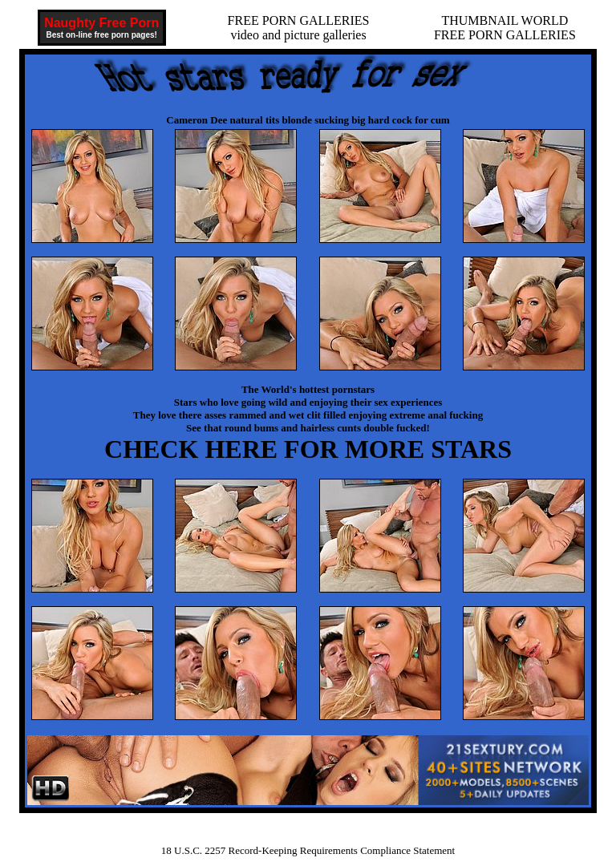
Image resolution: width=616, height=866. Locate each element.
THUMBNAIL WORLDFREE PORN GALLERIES (505, 28)
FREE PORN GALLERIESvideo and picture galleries (299, 28)
